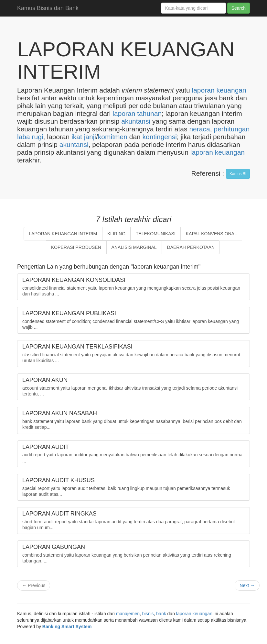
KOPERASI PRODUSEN (76, 247)
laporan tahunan (137, 113)
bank (161, 614)
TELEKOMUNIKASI (156, 234)
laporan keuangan (218, 152)
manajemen (128, 614)
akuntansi (136, 121)
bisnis (148, 614)
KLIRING (116, 234)
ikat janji (84, 137)
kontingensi (160, 137)
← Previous (34, 585)
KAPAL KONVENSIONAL (211, 234)
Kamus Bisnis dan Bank (48, 8)
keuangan (231, 90)
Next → (247, 585)
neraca (199, 129)
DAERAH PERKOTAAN (191, 247)
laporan (203, 90)
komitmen (113, 137)
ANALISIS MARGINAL (134, 247)
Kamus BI (238, 174)
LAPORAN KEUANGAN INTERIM (63, 234)
